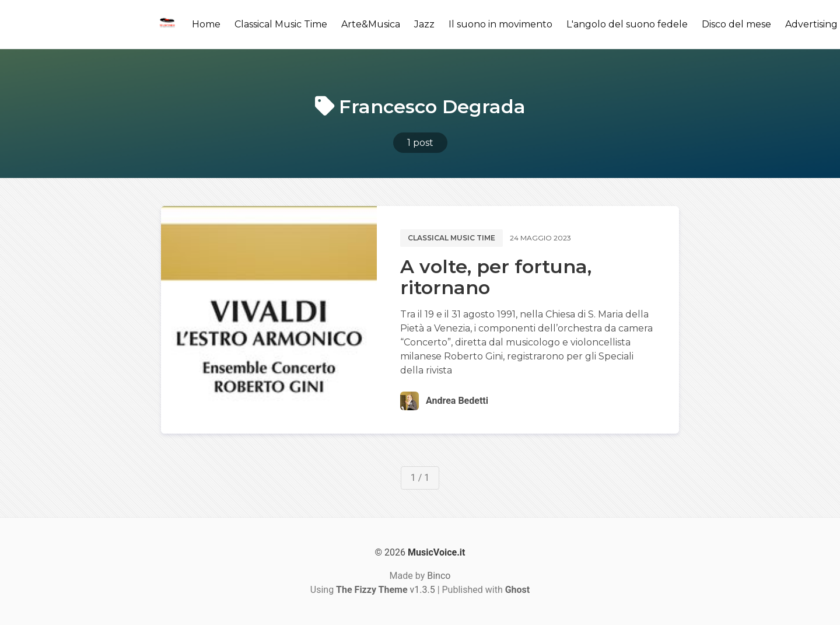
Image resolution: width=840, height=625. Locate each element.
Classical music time (452, 238)
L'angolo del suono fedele (627, 24)
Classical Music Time (281, 24)
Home (206, 24)
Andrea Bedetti (457, 401)
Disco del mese (736, 24)
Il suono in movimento (501, 24)
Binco (439, 576)
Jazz (424, 24)
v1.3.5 (386, 590)
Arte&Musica (371, 24)
